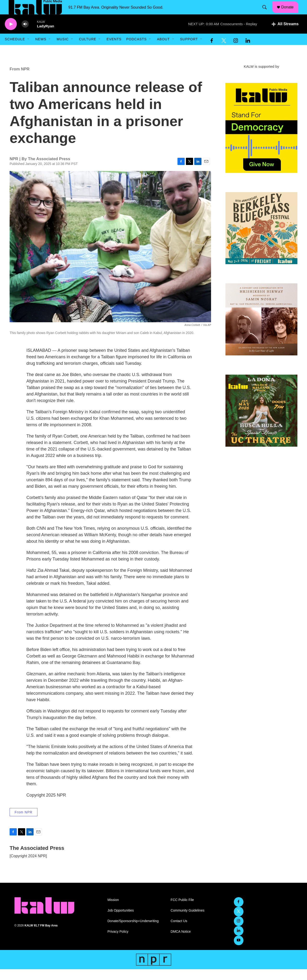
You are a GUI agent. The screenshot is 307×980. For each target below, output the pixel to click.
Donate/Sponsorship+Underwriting (133, 932)
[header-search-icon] (267, 13)
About (163, 50)
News (41, 50)
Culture (88, 50)
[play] (11, 35)
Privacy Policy (118, 942)
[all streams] (285, 35)
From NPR (20, 80)
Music (63, 50)
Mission (113, 911)
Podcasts (136, 50)
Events (114, 50)
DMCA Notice (181, 942)
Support (189, 50)
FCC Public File (182, 911)
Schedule (15, 50)
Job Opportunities (121, 921)
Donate (290, 12)
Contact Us (179, 932)
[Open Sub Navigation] (29, 50)
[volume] (25, 35)
